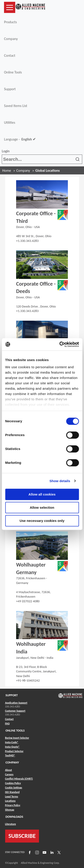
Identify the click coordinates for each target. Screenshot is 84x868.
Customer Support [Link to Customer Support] (15, 711)
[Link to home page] (30, 7)
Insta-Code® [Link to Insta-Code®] (12, 742)
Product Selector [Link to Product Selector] (14, 751)
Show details (60, 481)
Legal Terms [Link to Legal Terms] (12, 797)
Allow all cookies (42, 494)
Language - (20, 139)
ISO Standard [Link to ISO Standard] (12, 792)
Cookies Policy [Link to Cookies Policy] (13, 783)
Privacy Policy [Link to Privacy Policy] (13, 805)
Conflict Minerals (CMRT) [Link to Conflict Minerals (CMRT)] (19, 779)
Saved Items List (16, 106)
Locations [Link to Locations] (10, 801)
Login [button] (6, 151)
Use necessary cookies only (42, 521)
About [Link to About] (9, 770)
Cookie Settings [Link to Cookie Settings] (14, 788)
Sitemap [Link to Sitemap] (10, 810)
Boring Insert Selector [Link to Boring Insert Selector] (17, 738)
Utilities (10, 122)
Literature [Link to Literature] (11, 824)
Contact (10, 55)
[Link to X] (58, 852)
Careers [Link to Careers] (9, 774)
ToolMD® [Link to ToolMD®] (10, 755)
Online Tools (13, 72)
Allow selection (42, 507)
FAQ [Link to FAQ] (7, 724)
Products (10, 22)
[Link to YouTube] (44, 852)
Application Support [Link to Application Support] (16, 703)
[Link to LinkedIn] (51, 852)
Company (11, 39)
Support (10, 89)
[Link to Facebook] (29, 852)
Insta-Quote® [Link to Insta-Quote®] (12, 747)
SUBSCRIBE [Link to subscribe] (22, 836)
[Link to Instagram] (37, 852)
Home (7, 170)
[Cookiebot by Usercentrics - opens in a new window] (60, 344)
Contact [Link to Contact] (9, 719)
